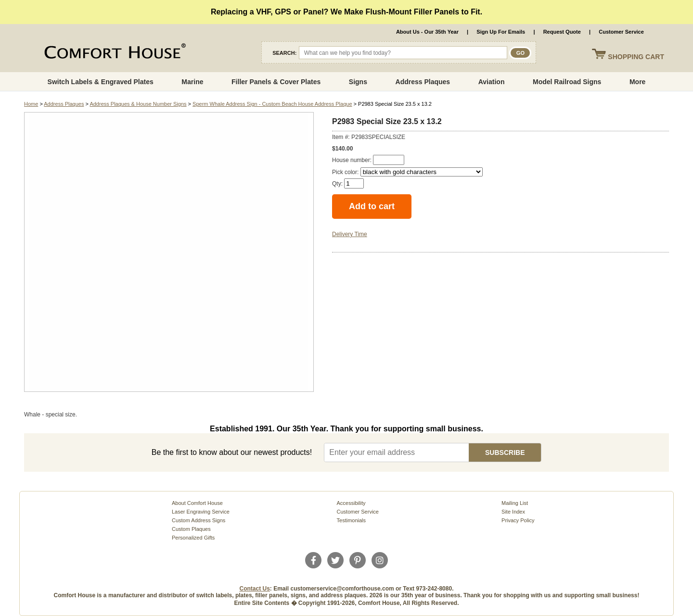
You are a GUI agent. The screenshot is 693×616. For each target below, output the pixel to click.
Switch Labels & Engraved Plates (101, 82)
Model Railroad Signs (567, 82)
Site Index (513, 512)
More (637, 82)
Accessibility (351, 503)
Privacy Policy (518, 520)
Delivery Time (350, 234)
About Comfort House (197, 503)
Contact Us (255, 589)
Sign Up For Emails (501, 32)
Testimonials (352, 520)
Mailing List (515, 503)
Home (31, 104)
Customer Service (621, 32)
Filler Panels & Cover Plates (276, 82)
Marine (192, 82)
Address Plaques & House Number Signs (138, 104)
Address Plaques (423, 82)
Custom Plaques (191, 529)
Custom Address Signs (199, 520)
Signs (358, 82)
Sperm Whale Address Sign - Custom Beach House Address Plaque (272, 104)
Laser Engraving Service (201, 512)
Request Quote (562, 32)
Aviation (492, 82)
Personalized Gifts (193, 538)
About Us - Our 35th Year (427, 32)
